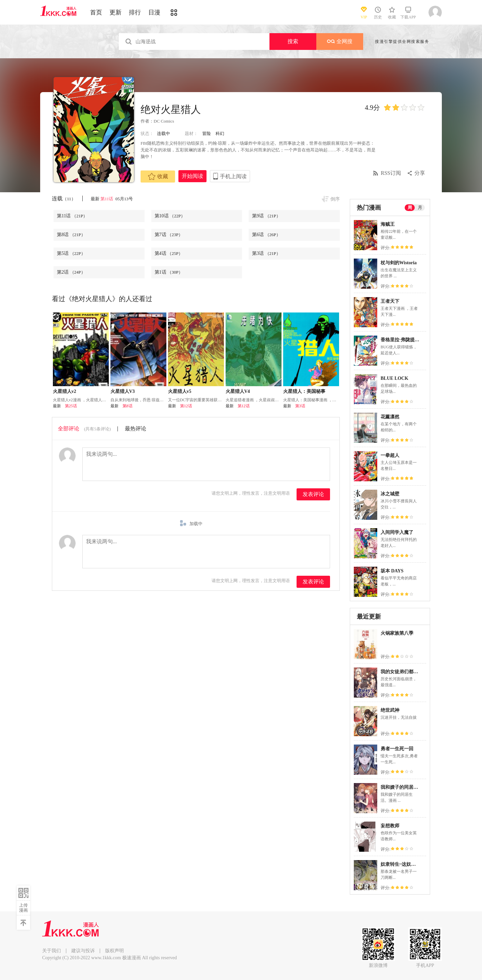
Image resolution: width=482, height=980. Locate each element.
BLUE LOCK (394, 378)
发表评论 (313, 494)
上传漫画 (23, 908)
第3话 (266, 253)
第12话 (186, 406)
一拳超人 (390, 455)
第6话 (266, 235)
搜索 (293, 41)
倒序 (335, 199)
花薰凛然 (390, 417)
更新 (115, 12)
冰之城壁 (390, 494)
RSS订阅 (391, 173)
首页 (96, 12)
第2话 (71, 272)
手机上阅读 (233, 176)
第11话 (107, 199)
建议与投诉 (83, 951)
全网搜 (340, 41)
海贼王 (388, 224)
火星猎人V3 (123, 391)
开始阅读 (192, 176)
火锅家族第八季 (397, 633)
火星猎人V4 (238, 391)
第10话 (170, 216)
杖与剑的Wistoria (399, 263)
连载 (64, 198)
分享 (420, 173)
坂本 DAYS (392, 571)
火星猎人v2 (65, 391)
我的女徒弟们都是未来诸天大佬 (413, 672)
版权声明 (114, 951)
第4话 (169, 253)
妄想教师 (390, 826)
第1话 (169, 272)
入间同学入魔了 (397, 532)
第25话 (71, 406)
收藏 (158, 177)
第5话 (71, 253)
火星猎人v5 (180, 391)
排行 (135, 12)
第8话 (71, 235)
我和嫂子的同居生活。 (404, 787)
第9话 (266, 216)
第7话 (169, 235)
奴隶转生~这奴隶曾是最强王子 (412, 864)
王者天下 (390, 301)
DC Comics (164, 121)
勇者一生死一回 (397, 749)
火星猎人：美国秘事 (304, 391)
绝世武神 (390, 710)
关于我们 (52, 951)
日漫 (154, 12)
